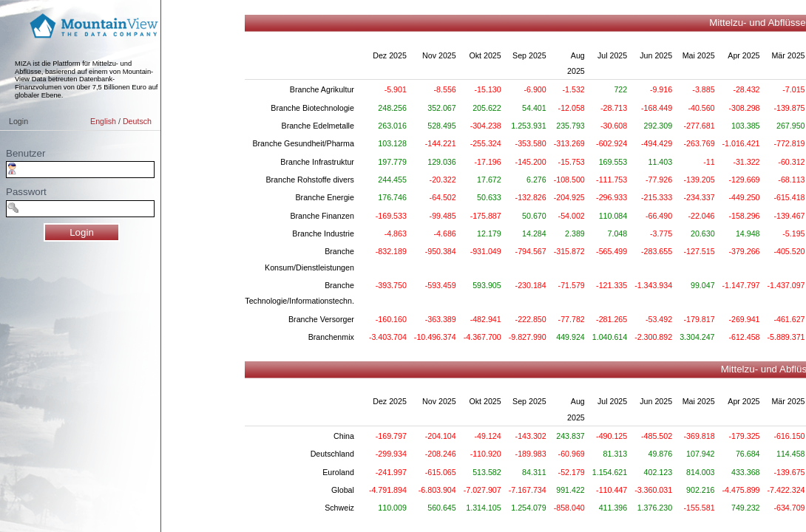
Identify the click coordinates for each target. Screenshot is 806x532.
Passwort (26, 192)
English (103, 121)
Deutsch (137, 121)
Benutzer (26, 153)
